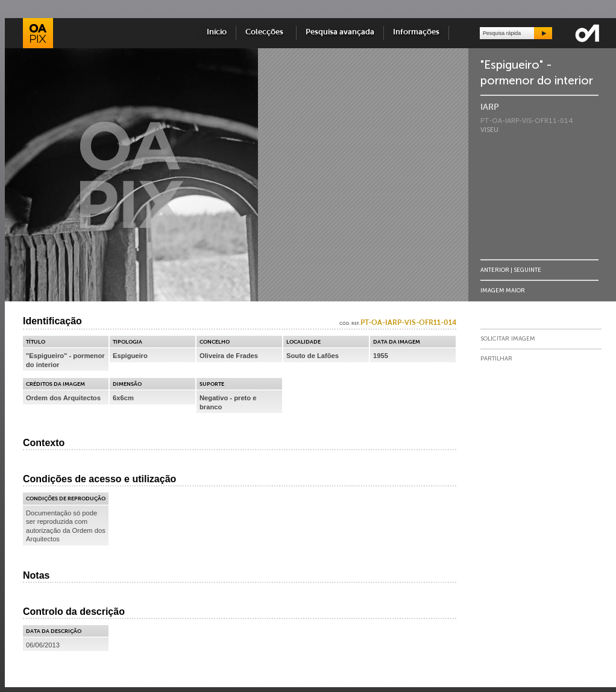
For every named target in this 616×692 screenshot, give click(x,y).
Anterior (495, 270)
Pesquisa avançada (340, 32)
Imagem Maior (503, 290)
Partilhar (496, 359)
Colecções (266, 32)
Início (217, 32)
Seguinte (527, 270)
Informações (416, 32)
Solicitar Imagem (508, 339)
